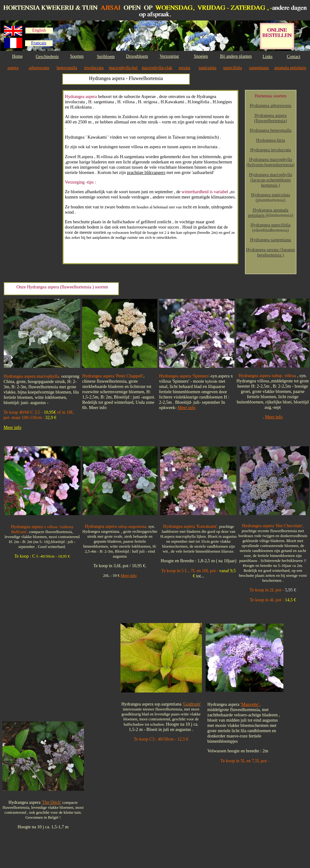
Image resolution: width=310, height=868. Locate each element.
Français (39, 43)
